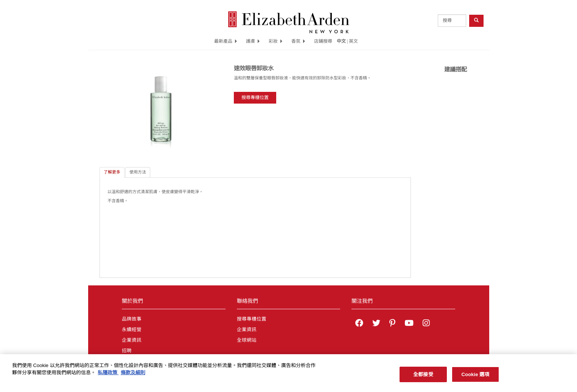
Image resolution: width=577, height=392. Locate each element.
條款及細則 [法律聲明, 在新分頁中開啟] (133, 374)
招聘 (127, 351)
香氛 (298, 41)
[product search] (452, 21)
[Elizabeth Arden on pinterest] (392, 324)
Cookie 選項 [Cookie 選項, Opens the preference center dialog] (475, 376)
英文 (353, 41)
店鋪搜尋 (323, 41)
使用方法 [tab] (138, 172)
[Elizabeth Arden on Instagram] (426, 324)
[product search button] (476, 21)
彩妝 (275, 41)
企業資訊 (132, 340)
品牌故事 (132, 319)
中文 (341, 41)
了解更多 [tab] (112, 172)
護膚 (253, 41)
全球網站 (247, 340)
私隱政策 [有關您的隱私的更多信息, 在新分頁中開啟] (108, 374)
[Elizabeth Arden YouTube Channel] (409, 324)
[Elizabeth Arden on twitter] (376, 324)
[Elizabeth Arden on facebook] (359, 324)
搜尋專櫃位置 (255, 98)
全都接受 (423, 376)
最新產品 (226, 41)
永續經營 (132, 330)
